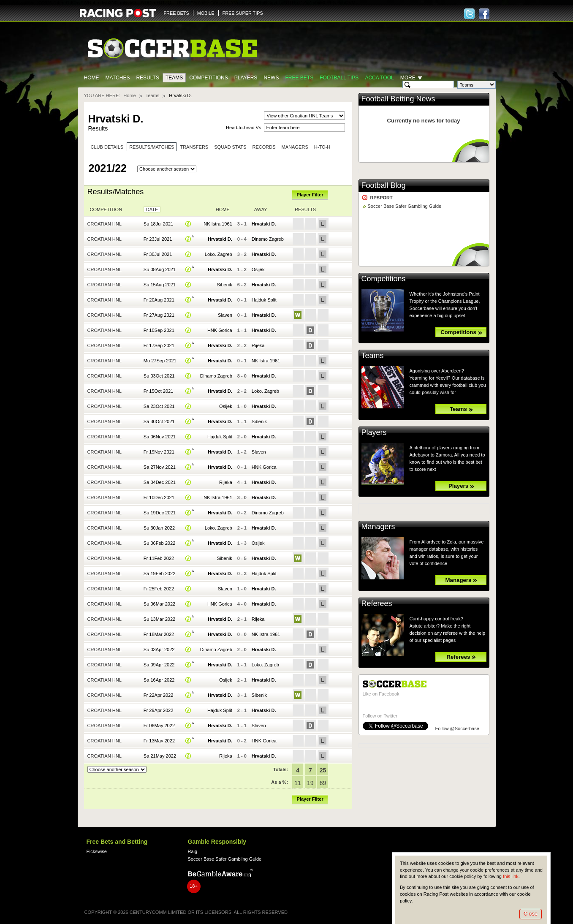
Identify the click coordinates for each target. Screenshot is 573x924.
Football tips (339, 78)
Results (148, 78)
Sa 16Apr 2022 (159, 680)
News (271, 78)
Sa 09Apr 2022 (159, 665)
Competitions (208, 78)
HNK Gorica (220, 330)
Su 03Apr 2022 (159, 650)
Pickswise (97, 851)
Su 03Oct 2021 (159, 376)
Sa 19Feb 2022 (159, 573)
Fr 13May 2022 (159, 741)
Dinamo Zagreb (268, 239)
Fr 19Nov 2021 (159, 452)
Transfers (194, 147)
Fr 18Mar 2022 (159, 634)
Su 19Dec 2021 (160, 513)
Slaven (225, 315)
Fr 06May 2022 (159, 726)
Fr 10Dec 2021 (159, 497)
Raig (193, 851)
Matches (118, 78)
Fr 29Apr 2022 (159, 710)
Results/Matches (152, 147)
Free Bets (299, 78)
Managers (295, 147)
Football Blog (384, 185)
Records (264, 147)
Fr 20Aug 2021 (159, 300)
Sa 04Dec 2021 (160, 482)
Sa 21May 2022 (160, 756)
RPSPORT (382, 198)
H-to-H (322, 147)
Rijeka (258, 345)
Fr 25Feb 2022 (159, 589)
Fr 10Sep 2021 (159, 330)
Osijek (258, 269)
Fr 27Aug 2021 (159, 315)
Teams (174, 78)
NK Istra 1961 (218, 224)
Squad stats (230, 147)
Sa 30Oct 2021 (159, 421)
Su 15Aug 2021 (160, 285)
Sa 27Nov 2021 (160, 467)
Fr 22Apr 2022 (159, 695)
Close (531, 914)
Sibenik (225, 285)
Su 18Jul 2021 (159, 224)
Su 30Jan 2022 (159, 528)
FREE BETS (177, 13)
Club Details (107, 147)
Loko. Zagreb (219, 254)
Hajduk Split (264, 300)
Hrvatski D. (264, 224)
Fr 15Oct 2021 (159, 391)
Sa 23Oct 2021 (159, 406)
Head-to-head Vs (243, 128)
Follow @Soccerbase (457, 728)
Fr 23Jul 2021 (158, 239)
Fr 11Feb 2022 (159, 558)
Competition (106, 209)
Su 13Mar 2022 (159, 619)
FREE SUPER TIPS (243, 13)
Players (246, 78)
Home (92, 78)
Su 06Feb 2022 (159, 543)
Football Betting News (398, 99)
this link (511, 876)
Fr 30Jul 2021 (158, 254)
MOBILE (206, 13)
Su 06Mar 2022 (159, 604)
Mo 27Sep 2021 (160, 361)
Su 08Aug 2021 (160, 269)
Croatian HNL (105, 224)
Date (152, 209)
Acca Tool (379, 78)
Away (261, 209)
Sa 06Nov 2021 (160, 437)
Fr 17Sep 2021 (159, 345)
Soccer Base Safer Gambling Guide (405, 206)
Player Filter (310, 195)
